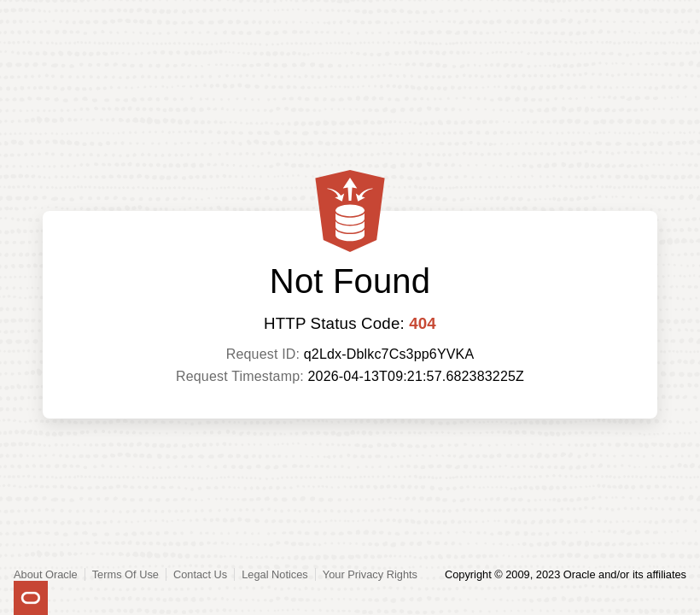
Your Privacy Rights (370, 574)
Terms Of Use (125, 574)
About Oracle (46, 574)
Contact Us (200, 574)
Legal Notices (275, 574)
